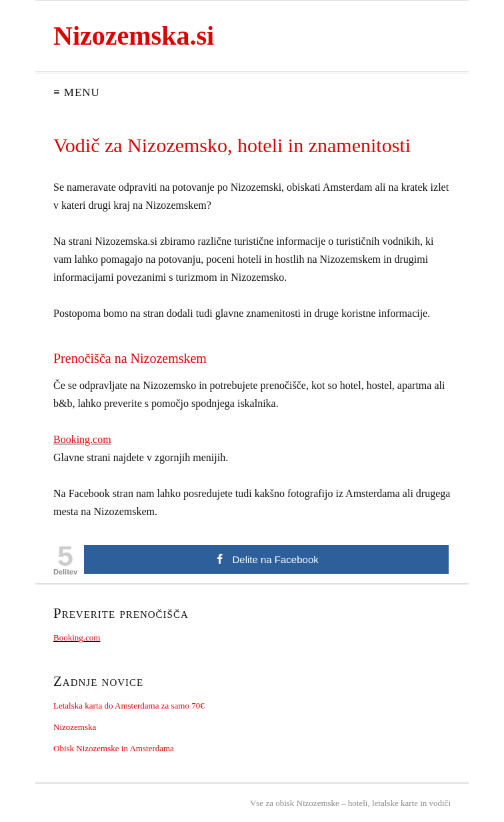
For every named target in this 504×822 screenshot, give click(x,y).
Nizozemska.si (134, 36)
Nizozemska (75, 727)
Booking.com (82, 439)
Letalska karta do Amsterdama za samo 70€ (129, 706)
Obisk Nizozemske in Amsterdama (114, 748)
